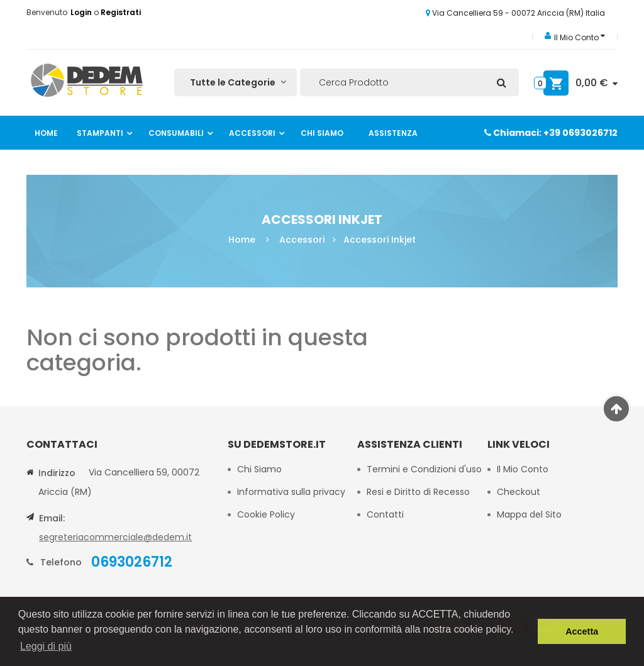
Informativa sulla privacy (291, 492)
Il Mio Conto (523, 469)
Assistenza (393, 133)
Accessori (252, 133)
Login (82, 12)
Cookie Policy (267, 514)
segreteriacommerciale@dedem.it (115, 537)
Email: (52, 518)
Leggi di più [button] (46, 646)
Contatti (385, 514)
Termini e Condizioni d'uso (424, 469)
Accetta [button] (582, 631)
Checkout (519, 492)
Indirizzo (57, 473)
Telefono (61, 562)
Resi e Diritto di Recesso (418, 492)
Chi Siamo (322, 133)
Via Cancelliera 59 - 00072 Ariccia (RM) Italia (515, 13)
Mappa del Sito (529, 514)
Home (46, 133)
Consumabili (176, 133)
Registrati (121, 12)
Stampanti (100, 133)
